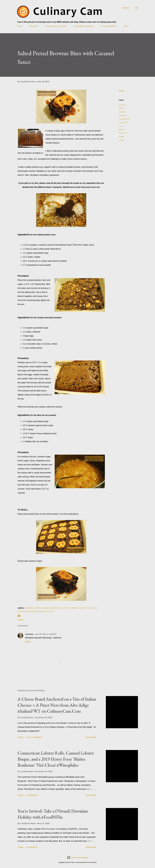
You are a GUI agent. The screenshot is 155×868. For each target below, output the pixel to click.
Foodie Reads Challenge (84, 26)
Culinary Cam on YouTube (56, 26)
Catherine (29, 634)
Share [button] (122, 91)
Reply (28, 642)
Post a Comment (34, 737)
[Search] (126, 8)
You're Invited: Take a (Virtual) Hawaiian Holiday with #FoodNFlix (53, 814)
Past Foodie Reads (109, 26)
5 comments (32, 795)
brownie (122, 105)
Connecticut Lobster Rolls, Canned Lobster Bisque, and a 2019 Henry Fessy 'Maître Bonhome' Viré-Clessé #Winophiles (56, 759)
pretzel (121, 136)
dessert (121, 129)
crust (121, 126)
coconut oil (123, 122)
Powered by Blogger (77, 857)
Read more (91, 737)
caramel (122, 112)
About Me (33, 26)
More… (127, 26)
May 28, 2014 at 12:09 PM (46, 634)
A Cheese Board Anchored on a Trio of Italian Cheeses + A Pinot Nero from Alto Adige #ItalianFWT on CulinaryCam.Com (57, 705)
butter (121, 108)
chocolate (122, 115)
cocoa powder (124, 119)
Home (20, 26)
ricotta (121, 140)
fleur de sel (123, 133)
